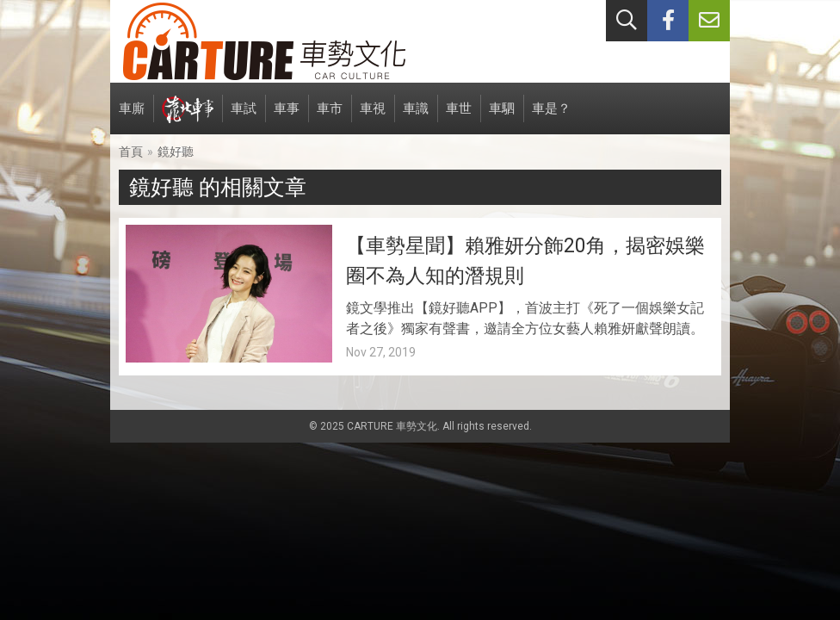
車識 (416, 118)
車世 (459, 118)
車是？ (551, 118)
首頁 (131, 152)
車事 (287, 118)
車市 (330, 118)
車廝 (132, 118)
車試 (244, 118)
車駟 (502, 118)
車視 (373, 118)
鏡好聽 (176, 152)
